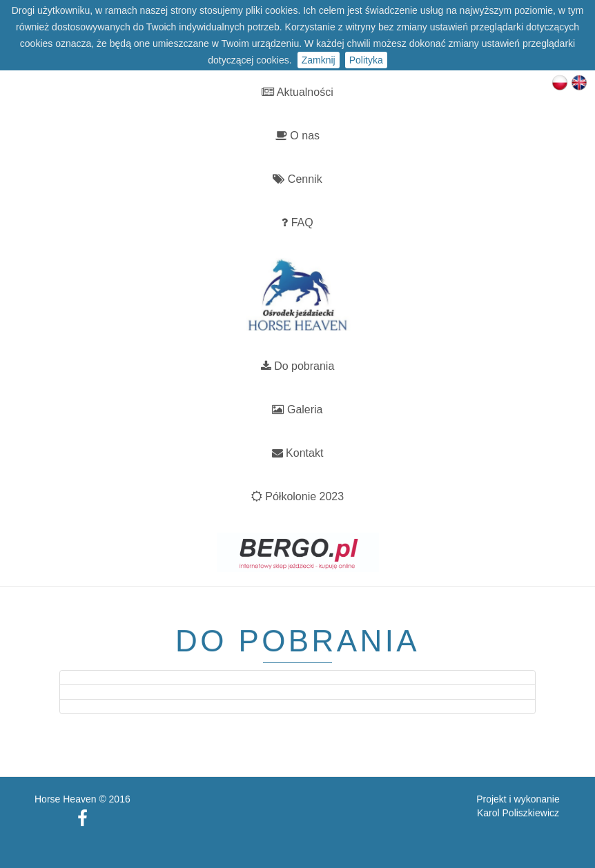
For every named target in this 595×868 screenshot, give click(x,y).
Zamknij (319, 60)
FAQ (297, 223)
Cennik (297, 179)
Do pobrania (298, 366)
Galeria (297, 410)
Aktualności (297, 92)
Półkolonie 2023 (297, 496)
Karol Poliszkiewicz (518, 806)
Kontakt (298, 453)
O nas (297, 136)
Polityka (366, 60)
